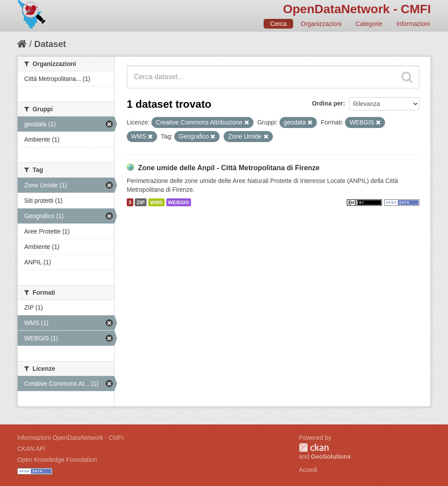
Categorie (369, 24)
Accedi (308, 470)
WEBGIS (179, 202)
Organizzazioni (321, 24)
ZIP (140, 202)
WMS (156, 202)
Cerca (278, 24)
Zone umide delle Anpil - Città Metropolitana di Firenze (229, 168)
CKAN (314, 448)
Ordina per (328, 103)
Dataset (50, 44)
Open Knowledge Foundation (57, 460)
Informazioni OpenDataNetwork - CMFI (70, 438)
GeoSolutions (331, 457)
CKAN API (31, 449)
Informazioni (413, 24)
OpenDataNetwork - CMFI (357, 9)
